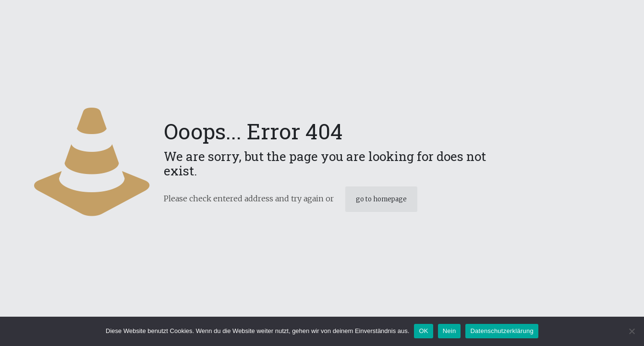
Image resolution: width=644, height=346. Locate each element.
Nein (450, 331)
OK (423, 331)
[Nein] (632, 331)
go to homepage (381, 199)
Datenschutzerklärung (502, 331)
